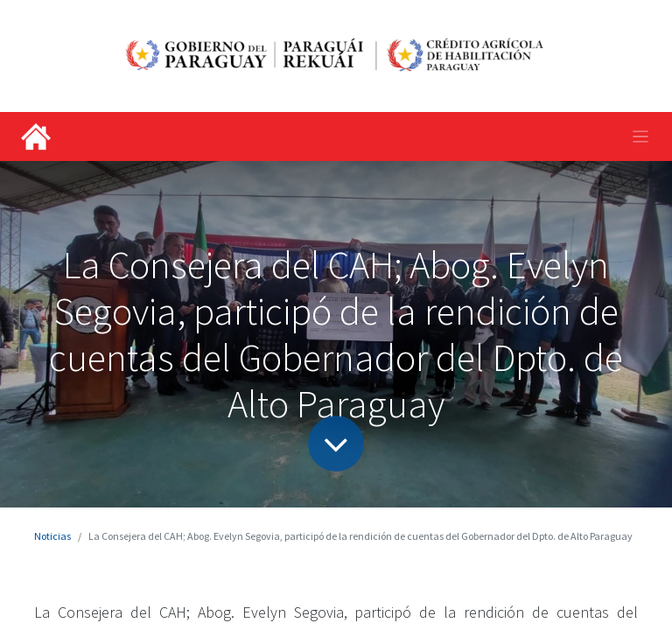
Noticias (52, 536)
